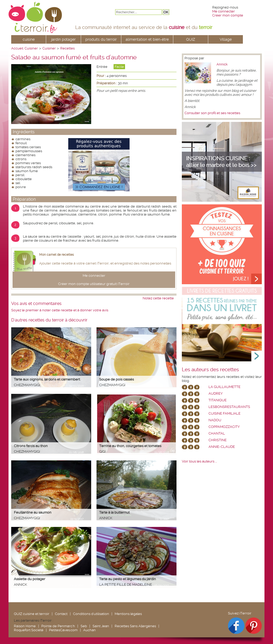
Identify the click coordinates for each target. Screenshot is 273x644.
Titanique (218, 400)
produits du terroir (101, 39)
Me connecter (224, 11)
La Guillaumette (224, 387)
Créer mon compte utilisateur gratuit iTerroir (94, 284)
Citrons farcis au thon (31, 446)
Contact (61, 614)
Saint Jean (101, 626)
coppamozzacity (224, 427)
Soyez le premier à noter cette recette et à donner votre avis (60, 310)
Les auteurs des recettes (210, 370)
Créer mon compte (228, 15)
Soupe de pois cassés (117, 379)
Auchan (89, 630)
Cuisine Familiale (224, 413)
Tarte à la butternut (114, 512)
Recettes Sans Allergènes (135, 626)
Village (226, 39)
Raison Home (25, 626)
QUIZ (191, 39)
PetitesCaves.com (63, 630)
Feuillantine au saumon (33, 512)
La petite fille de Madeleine (126, 585)
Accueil (17, 48)
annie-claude (222, 447)
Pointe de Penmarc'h (58, 626)
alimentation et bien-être (147, 39)
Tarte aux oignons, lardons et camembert (47, 379)
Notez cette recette (158, 298)
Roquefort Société (29, 630)
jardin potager (63, 39)
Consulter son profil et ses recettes (212, 113)
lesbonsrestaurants (229, 407)
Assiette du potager (30, 579)
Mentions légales (128, 614)
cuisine (29, 39)
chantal (217, 433)
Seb (84, 626)
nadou (215, 420)
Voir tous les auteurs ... (199, 461)
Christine (218, 440)
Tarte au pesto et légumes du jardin (128, 579)
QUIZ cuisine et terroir (32, 614)
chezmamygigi (27, 385)
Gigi (102, 451)
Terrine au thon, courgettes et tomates (130, 446)
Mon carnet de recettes (57, 255)
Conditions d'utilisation (91, 614)
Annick (106, 518)
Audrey (216, 393)
